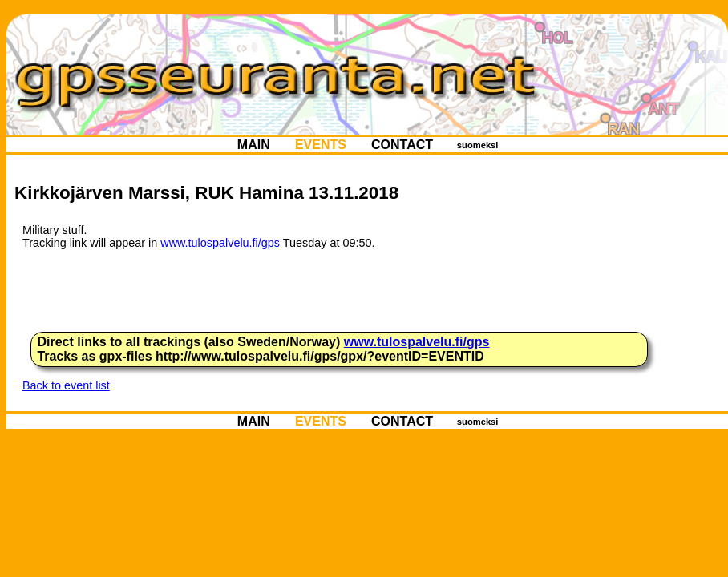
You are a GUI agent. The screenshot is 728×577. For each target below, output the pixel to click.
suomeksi (478, 145)
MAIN (253, 145)
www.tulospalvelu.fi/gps (220, 243)
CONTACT (402, 145)
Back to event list (66, 385)
